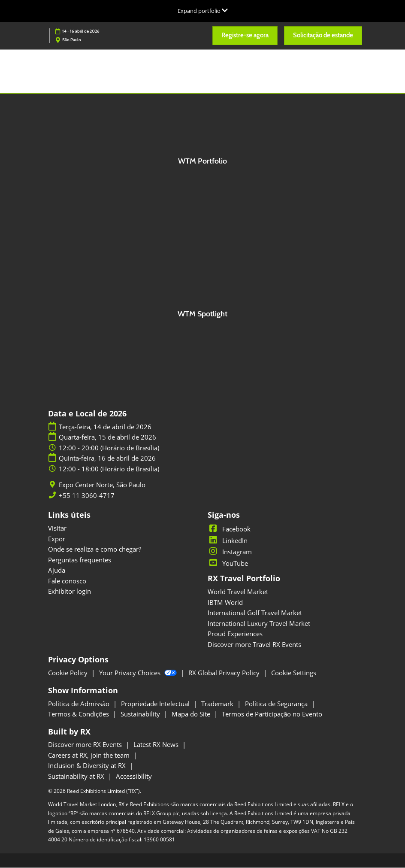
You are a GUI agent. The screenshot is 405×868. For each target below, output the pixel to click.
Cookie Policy (69, 673)
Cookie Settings (294, 673)
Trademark (218, 704)
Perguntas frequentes (80, 560)
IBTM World (225, 603)
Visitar (57, 528)
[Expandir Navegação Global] (203, 11)
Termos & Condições (79, 714)
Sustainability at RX (77, 777)
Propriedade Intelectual (156, 704)
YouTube (228, 564)
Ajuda (57, 571)
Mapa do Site (192, 714)
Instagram (230, 552)
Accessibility (134, 777)
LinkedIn (228, 541)
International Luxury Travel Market (259, 624)
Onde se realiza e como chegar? (95, 549)
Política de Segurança (277, 704)
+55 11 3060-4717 (87, 496)
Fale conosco (67, 581)
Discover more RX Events (86, 745)
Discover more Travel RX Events (254, 645)
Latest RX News (157, 745)
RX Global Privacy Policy (225, 673)
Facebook (229, 529)
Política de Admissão (80, 704)
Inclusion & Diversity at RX (88, 766)
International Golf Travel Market (255, 613)
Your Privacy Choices (139, 673)
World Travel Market (238, 592)
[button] (245, 36)
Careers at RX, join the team (90, 756)
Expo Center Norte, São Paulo (102, 485)
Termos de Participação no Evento (272, 714)
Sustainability (141, 714)
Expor (57, 539)
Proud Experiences (235, 634)
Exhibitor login (70, 592)
